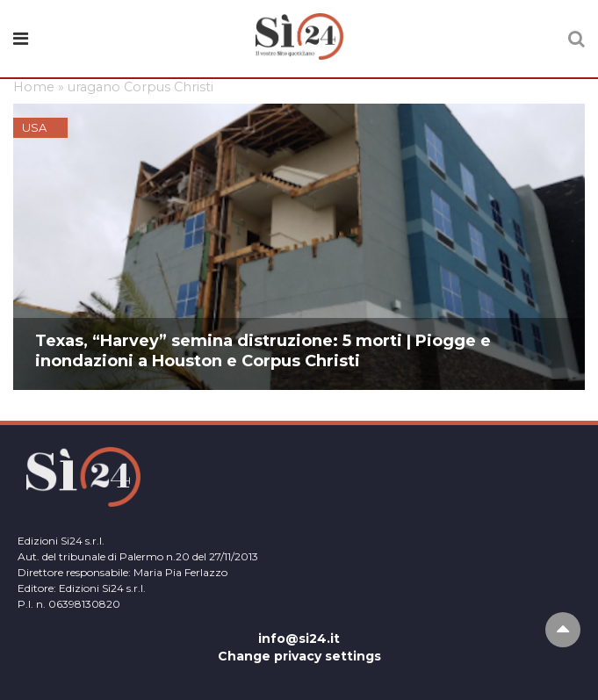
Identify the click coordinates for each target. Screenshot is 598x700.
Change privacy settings (299, 656)
